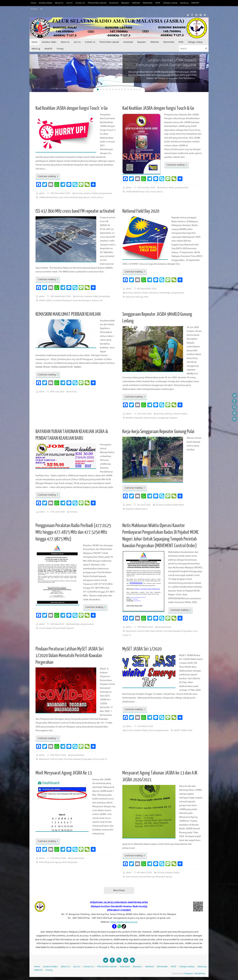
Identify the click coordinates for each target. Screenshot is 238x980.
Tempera (188, 974)
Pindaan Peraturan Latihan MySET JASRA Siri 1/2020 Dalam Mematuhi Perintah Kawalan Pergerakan (70, 656)
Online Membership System (76, 197)
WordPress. (200, 974)
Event (152, 730)
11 (128, 89)
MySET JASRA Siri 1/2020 (142, 649)
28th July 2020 (57, 392)
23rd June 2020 (144, 414)
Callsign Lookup (170, 3)
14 (137, 89)
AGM (41, 862)
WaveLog (184, 3)
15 (140, 89)
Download (114, 3)
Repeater (125, 3)
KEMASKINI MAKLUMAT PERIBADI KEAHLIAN (68, 314)
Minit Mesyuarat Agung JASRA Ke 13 (64, 773)
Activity (79, 193)
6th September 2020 (147, 289)
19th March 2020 (145, 627)
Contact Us (80, 3)
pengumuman (105, 193)
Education (154, 293)
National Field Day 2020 (141, 211)
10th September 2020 (60, 296)
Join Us (69, 3)
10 (125, 89)
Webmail (136, 3)
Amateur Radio (46, 3)
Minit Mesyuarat (70, 862)
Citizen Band (45, 628)
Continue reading (48, 176)
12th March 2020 (58, 858)
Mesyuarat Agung (53, 862)
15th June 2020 (57, 512)
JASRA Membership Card (51, 197)
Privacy (34, 9)
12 (131, 89)
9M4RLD (130, 418)
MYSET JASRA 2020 (183, 730)
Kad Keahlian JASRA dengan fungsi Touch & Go (158, 108)
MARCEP (195, 3)
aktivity (169, 414)
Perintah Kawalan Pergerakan (178, 631)
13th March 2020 (145, 726)
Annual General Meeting (143, 877)
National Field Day (134, 297)
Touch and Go (97, 197)
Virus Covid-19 (100, 759)
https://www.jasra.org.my (124, 922)
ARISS (49, 301)
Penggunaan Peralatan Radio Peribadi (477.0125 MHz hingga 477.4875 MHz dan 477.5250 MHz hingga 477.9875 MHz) (73, 532)
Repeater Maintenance (146, 418)
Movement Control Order (138, 631)
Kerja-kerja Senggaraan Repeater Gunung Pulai (158, 432)
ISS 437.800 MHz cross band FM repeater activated (75, 211)
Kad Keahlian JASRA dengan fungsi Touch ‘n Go (72, 108)
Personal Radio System (63, 628)
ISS (101, 301)
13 (134, 89)
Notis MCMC (157, 631)
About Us (59, 3)
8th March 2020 (144, 873)
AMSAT (42, 301)
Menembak (148, 3)
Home (33, 3)
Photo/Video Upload (97, 3)
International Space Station (86, 301)
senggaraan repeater (168, 418)
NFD (146, 297)
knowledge (105, 296)
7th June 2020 (144, 505)
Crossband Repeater (62, 301)
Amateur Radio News (174, 505)
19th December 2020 (60, 193)
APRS (158, 3)
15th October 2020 (146, 188)
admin (42, 193)
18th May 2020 (57, 624)
